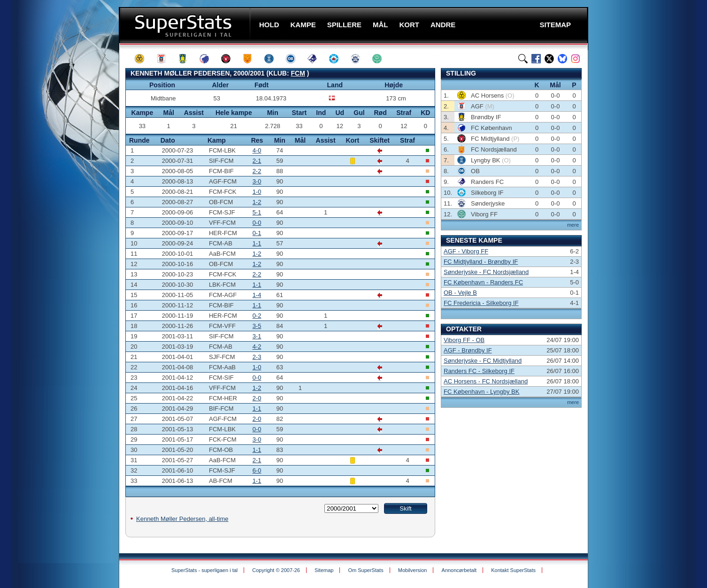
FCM (298, 73)
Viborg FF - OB (464, 340)
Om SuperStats (365, 570)
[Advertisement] (62, 185)
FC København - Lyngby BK (481, 392)
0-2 (257, 316)
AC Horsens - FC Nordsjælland (486, 381)
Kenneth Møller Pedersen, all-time (182, 519)
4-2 (257, 347)
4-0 (257, 150)
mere (573, 225)
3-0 (257, 181)
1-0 (257, 192)
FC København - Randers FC (483, 282)
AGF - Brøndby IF (468, 350)
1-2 (257, 202)
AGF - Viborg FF (466, 251)
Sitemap (324, 570)
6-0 (257, 470)
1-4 (257, 295)
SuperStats (186, 25)
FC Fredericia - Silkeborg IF (481, 303)
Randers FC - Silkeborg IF (479, 371)
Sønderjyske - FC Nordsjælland (486, 272)
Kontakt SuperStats (513, 570)
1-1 (257, 243)
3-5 (257, 326)
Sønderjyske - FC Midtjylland (483, 361)
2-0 (257, 398)
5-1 (257, 212)
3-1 (257, 336)
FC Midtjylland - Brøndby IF (481, 262)
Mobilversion (413, 570)
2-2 (257, 171)
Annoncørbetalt (459, 570)
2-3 (257, 357)
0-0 (257, 223)
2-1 (257, 161)
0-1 (257, 233)
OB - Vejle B (460, 293)
